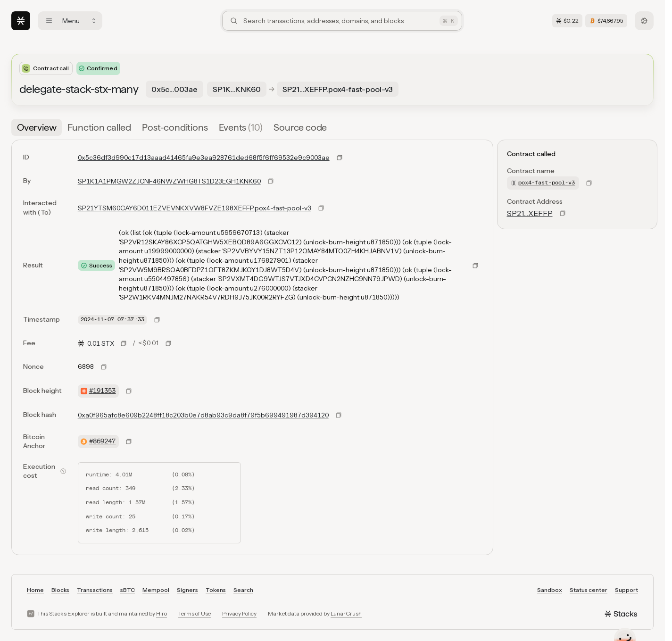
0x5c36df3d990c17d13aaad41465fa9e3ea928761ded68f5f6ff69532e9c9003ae (204, 158)
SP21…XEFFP (530, 213)
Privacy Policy (239, 613)
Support (626, 590)
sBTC (128, 590)
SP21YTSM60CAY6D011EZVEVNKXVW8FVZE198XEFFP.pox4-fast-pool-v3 (195, 208)
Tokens (216, 590)
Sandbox (550, 590)
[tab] (37, 127)
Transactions (95, 590)
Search (243, 590)
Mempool (156, 590)
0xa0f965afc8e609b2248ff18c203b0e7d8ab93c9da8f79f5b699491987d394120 (203, 415)
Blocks (60, 590)
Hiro (162, 613)
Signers (187, 590)
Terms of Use (195, 613)
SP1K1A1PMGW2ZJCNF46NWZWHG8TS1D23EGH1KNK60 (169, 181)
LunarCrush (346, 613)
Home (35, 590)
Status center (589, 590)
